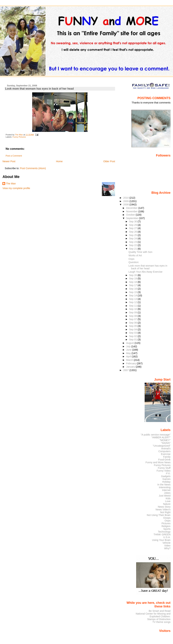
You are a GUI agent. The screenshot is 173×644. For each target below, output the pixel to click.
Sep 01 (133, 340)
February (131, 363)
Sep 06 (133, 323)
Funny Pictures (19, 137)
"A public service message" (156, 435)
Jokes (167, 493)
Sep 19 (133, 279)
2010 (126, 198)
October (131, 215)
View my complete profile (16, 188)
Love (168, 501)
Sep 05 (133, 326)
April (129, 356)
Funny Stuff (164, 468)
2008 (126, 204)
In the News (164, 485)
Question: (134, 262)
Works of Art (135, 255)
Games (166, 479)
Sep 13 (133, 299)
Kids (168, 498)
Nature (167, 504)
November (132, 211)
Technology (164, 532)
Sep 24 (133, 238)
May (129, 353)
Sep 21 (133, 249)
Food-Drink (164, 460)
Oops (131, 259)
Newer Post (9, 161)
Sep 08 (133, 316)
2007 (126, 370)
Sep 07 (133, 319)
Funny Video (163, 471)
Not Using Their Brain (159, 515)
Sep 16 (133, 289)
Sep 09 (133, 312)
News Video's (163, 510)
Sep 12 (133, 302)
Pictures (166, 523)
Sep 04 (133, 329)
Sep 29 (133, 225)
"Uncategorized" (162, 446)
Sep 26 (133, 232)
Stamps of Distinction (159, 619)
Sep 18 (133, 282)
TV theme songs (161, 622)
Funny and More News (158, 462)
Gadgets (166, 476)
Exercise (166, 454)
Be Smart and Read (160, 611)
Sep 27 (133, 228)
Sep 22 (133, 245)
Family (167, 457)
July (129, 346)
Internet (166, 490)
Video (167, 546)
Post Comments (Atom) (33, 168)
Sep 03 (133, 333)
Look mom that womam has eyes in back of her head (148, 267)
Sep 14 (133, 295)
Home (59, 161)
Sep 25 (133, 235)
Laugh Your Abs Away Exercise (145, 272)
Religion (166, 526)
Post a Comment (14, 156)
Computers (164, 451)
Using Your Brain (161, 540)
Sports (167, 529)
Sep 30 (133, 221)
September (133, 218)
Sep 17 (133, 285)
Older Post (109, 161)
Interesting (165, 487)
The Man (11, 184)
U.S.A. (167, 537)
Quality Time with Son (140, 252)
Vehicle (166, 543)
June (129, 350)
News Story (164, 507)
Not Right (165, 512)
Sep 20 (133, 275)
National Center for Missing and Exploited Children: (153, 615)
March (130, 360)
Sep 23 (133, 242)
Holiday (166, 482)
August (130, 343)
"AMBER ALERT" (161, 437)
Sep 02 (133, 336)
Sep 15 (133, 292)
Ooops (167, 518)
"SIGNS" (166, 443)
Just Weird (165, 496)
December (132, 208)
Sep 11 (133, 306)
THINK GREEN (162, 534)
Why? (167, 548)
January (131, 367)
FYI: (168, 473)
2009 (126, 201)
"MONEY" (165, 440)
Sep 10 (133, 309)
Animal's (166, 449)
